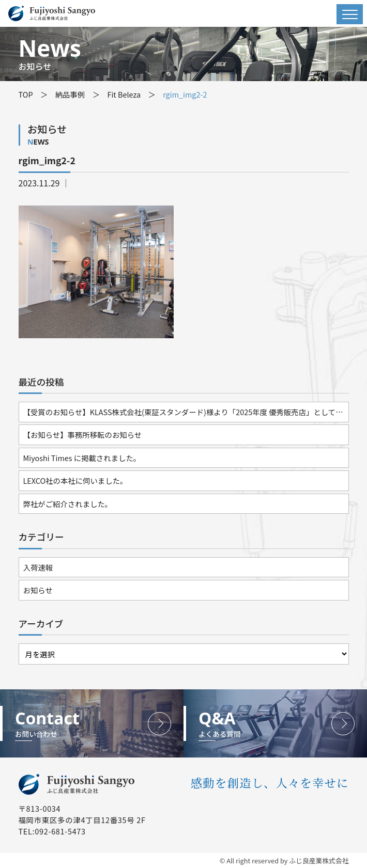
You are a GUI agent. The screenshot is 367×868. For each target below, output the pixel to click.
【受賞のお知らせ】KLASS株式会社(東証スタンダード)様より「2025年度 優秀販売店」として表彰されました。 (186, 412)
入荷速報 (38, 567)
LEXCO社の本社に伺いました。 (75, 480)
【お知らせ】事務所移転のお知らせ (83, 435)
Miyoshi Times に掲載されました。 (82, 458)
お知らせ (38, 590)
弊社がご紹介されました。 (68, 504)
